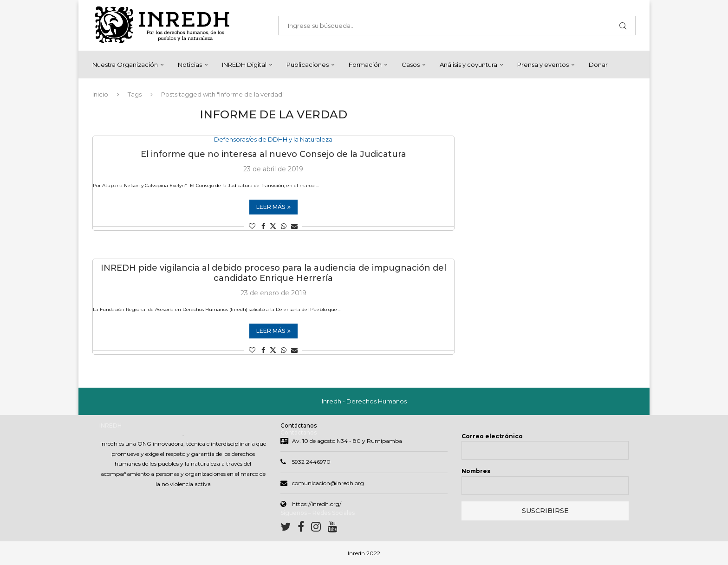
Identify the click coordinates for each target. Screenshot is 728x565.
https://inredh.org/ (317, 504)
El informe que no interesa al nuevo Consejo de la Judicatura (273, 155)
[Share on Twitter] (273, 227)
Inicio (100, 94)
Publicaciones (308, 65)
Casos (411, 65)
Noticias (190, 65)
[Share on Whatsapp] (284, 227)
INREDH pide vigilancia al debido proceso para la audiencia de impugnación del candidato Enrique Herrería (273, 273)
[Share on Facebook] (263, 227)
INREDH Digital (244, 65)
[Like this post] (252, 227)
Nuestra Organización (125, 65)
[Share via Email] (294, 227)
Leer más (273, 207)
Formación (365, 65)
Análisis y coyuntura (468, 65)
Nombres (476, 471)
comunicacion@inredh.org (328, 483)
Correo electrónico (492, 436)
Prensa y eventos (543, 65)
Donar (598, 65)
